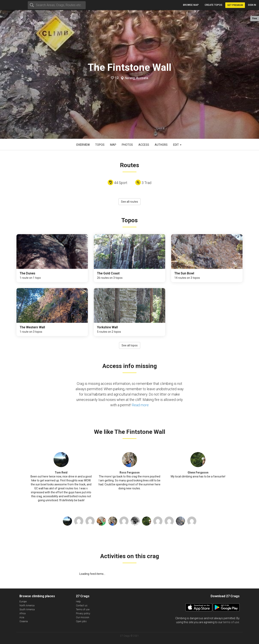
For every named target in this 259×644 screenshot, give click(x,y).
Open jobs (81, 621)
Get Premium (235, 5)
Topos (100, 145)
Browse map (191, 5)
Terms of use (83, 609)
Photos (127, 145)
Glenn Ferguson (198, 472)
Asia (22, 617)
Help (78, 602)
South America (27, 609)
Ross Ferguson (130, 472)
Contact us (82, 606)
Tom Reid (61, 472)
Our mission (83, 617)
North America (27, 606)
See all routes (129, 202)
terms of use (231, 622)
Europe (23, 602)
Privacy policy (83, 613)
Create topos (213, 5)
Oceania (24, 621)
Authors (161, 145)
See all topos (130, 345)
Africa (23, 613)
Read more (140, 405)
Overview (83, 145)
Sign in (252, 5)
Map (113, 145)
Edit (177, 145)
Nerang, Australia (136, 78)
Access (144, 145)
